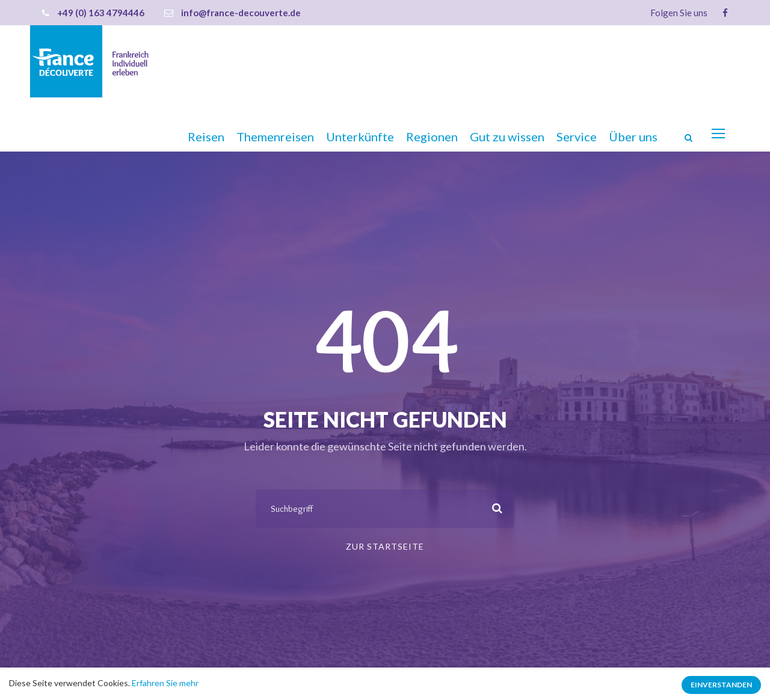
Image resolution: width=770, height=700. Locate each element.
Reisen (206, 137)
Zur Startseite (385, 546)
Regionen (432, 137)
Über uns (633, 137)
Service (577, 137)
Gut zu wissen (507, 137)
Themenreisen (275, 137)
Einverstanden (721, 685)
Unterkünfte (360, 137)
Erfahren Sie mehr (165, 683)
